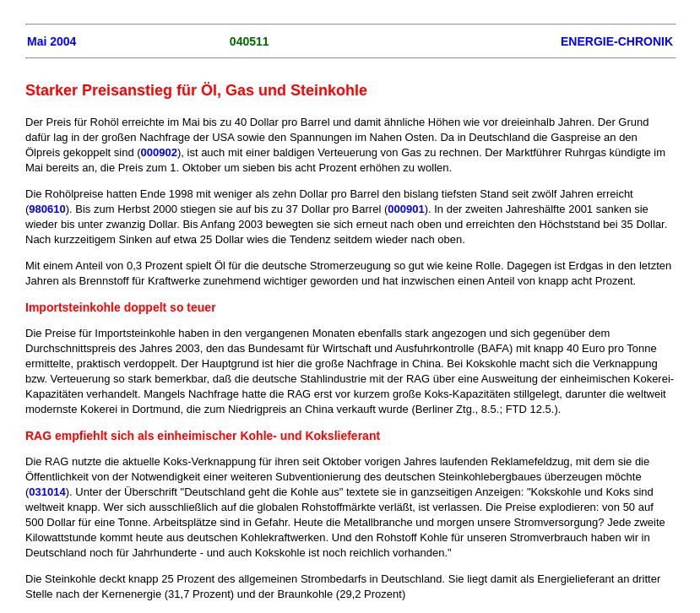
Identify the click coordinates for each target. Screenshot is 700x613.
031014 (47, 492)
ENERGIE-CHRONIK (617, 41)
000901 (406, 209)
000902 (159, 152)
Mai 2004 (52, 41)
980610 (47, 209)
